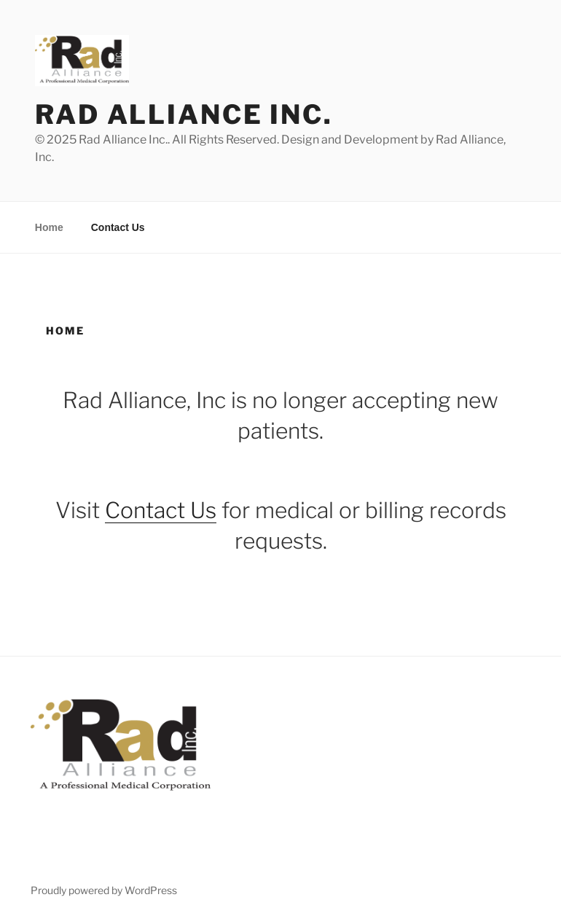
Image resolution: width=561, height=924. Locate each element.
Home (49, 227)
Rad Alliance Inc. (184, 114)
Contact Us (118, 227)
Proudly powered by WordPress (104, 890)
